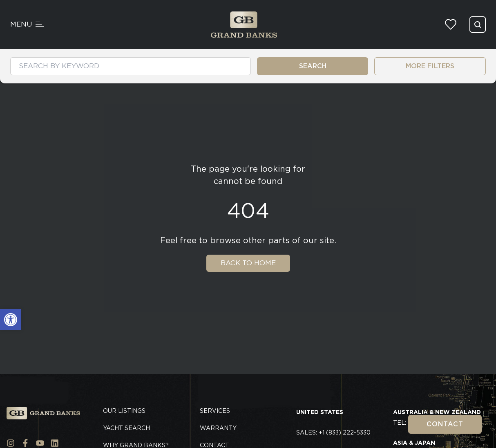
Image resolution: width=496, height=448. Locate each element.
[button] (11, 320)
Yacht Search (126, 428)
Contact (445, 424)
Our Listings (124, 411)
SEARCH (313, 66)
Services (215, 411)
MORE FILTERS (430, 66)
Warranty (218, 428)
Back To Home (248, 263)
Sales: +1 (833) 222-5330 (333, 432)
